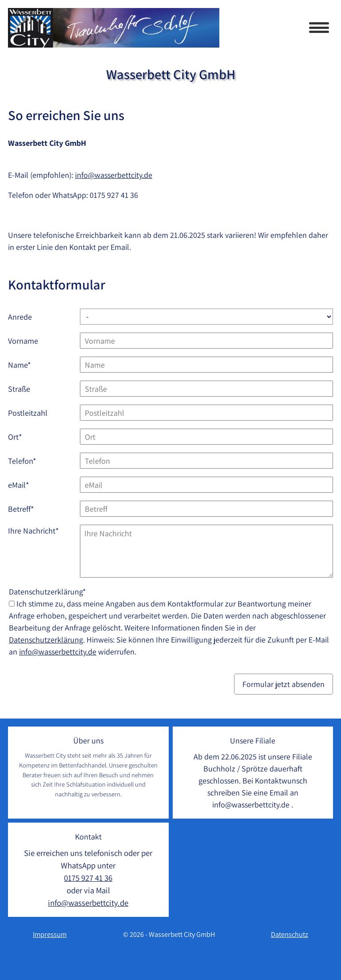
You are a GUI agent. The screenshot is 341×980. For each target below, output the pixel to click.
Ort (25, 436)
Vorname (23, 341)
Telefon (25, 460)
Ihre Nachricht (33, 530)
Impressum (50, 934)
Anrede (20, 317)
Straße (19, 389)
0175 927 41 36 (114, 195)
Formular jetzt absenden (284, 684)
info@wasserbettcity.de (114, 175)
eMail (25, 484)
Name (25, 364)
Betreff (25, 508)
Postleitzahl (28, 413)
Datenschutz (289, 934)
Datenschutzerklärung (46, 640)
